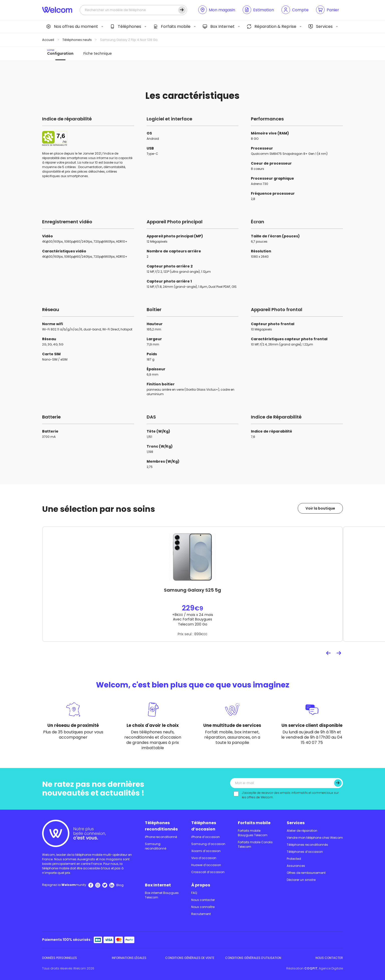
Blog (120, 885)
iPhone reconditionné (161, 837)
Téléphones (126, 26)
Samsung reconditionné (156, 846)
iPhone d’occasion (206, 837)
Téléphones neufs (77, 40)
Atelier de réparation (302, 831)
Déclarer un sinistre (301, 880)
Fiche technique (98, 53)
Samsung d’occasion (208, 844)
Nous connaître (203, 907)
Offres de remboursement (306, 873)
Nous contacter (203, 900)
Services (321, 26)
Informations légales (129, 958)
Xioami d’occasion (206, 851)
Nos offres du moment (72, 26)
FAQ (194, 893)
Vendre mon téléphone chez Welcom (315, 838)
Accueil (48, 40)
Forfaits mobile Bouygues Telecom (253, 833)
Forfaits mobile (172, 26)
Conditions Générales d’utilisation (253, 958)
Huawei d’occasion (206, 865)
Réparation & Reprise (272, 26)
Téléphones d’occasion (204, 826)
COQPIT (311, 968)
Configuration (60, 52)
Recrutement (201, 914)
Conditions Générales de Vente (190, 958)
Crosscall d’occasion (208, 872)
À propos (201, 885)
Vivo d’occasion (204, 858)
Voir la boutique (320, 508)
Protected (294, 859)
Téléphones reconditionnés (161, 826)
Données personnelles (60, 958)
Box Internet (219, 26)
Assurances (296, 866)
